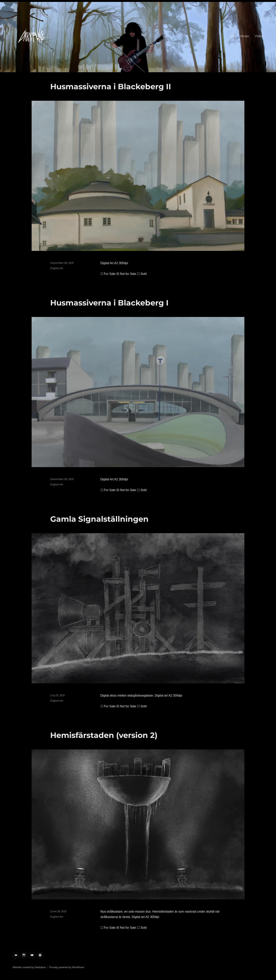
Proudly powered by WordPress (67, 967)
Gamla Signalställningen (99, 519)
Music (245, 36)
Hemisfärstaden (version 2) (104, 735)
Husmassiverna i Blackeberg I (109, 303)
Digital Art (57, 268)
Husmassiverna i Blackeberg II (111, 86)
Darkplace (40, 967)
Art (233, 36)
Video (259, 36)
